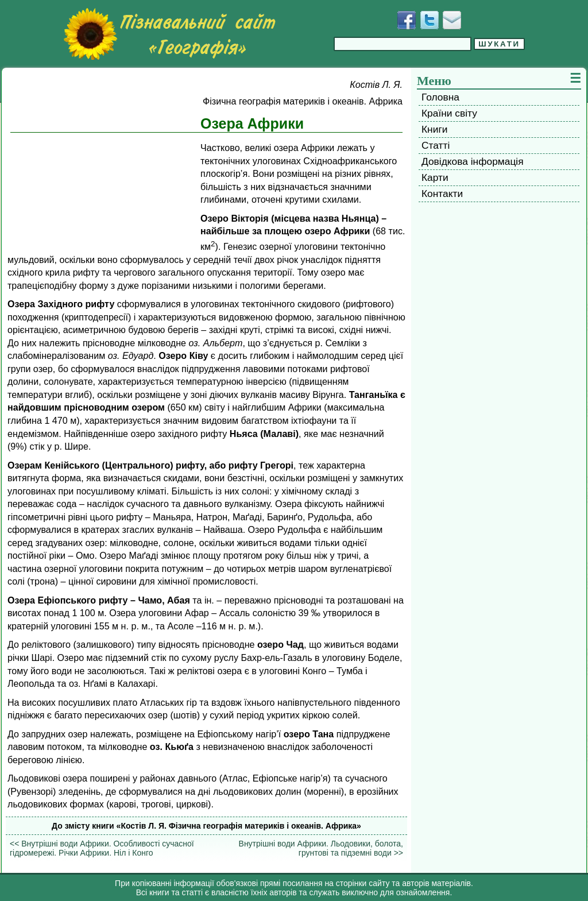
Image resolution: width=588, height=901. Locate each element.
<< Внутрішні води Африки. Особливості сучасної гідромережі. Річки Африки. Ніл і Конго (102, 848)
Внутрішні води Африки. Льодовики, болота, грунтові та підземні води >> (321, 848)
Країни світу (449, 113)
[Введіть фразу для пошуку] (403, 44)
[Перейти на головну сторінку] (169, 34)
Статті (436, 145)
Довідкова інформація (473, 161)
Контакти (442, 194)
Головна (440, 97)
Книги (434, 129)
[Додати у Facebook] (407, 20)
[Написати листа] (452, 20)
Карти (435, 177)
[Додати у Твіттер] (430, 20)
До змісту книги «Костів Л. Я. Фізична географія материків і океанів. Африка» (206, 826)
